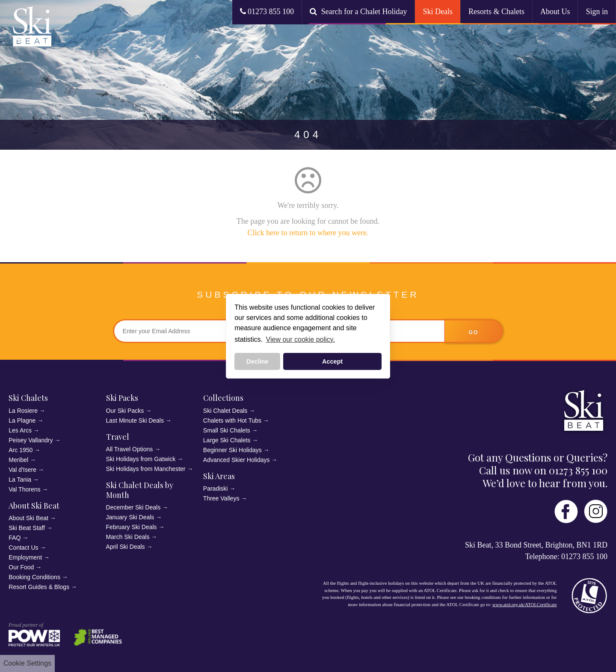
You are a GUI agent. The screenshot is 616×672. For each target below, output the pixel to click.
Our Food (21, 567)
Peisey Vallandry (31, 440)
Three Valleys (221, 498)
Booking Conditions (34, 577)
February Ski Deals (132, 527)
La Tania (20, 480)
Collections (223, 398)
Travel (118, 437)
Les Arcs (20, 430)
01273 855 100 (267, 12)
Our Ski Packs (125, 411)
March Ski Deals (128, 537)
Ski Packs (122, 398)
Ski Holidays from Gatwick (141, 459)
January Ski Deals (130, 517)
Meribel (18, 460)
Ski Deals (438, 12)
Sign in (597, 12)
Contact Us (23, 548)
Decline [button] (257, 361)
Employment (25, 557)
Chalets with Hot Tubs (232, 420)
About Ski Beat (34, 506)
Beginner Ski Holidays (232, 450)
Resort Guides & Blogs (39, 587)
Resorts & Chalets (496, 12)
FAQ (15, 538)
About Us (555, 12)
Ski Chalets (28, 398)
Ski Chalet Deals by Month (140, 490)
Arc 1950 (21, 450)
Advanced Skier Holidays (237, 460)
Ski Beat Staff (27, 528)
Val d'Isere (22, 470)
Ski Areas (219, 476)
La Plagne (22, 420)
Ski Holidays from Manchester (146, 469)
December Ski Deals (133, 507)
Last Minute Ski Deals (135, 420)
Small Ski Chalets (227, 430)
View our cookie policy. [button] (301, 339)
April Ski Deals (126, 547)
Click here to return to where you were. (308, 233)
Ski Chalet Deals (225, 411)
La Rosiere (23, 411)
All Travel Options (130, 449)
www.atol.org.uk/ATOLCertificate (525, 604)
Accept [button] (332, 361)
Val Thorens (24, 489)
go (474, 332)
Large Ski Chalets (227, 440)
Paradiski (216, 488)
